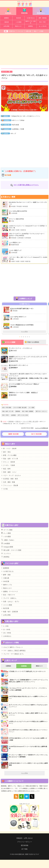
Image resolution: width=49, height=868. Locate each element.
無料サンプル (7, 585)
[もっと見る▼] (43, 26)
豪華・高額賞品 (43, 18)
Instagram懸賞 (7, 547)
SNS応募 (5, 581)
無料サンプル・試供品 (31, 22)
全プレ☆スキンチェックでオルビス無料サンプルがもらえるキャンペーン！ (28, 706)
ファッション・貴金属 (10, 485)
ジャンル (20, 31)
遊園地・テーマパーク (10, 591)
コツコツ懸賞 (7, 605)
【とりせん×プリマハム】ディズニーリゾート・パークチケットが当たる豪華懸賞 (28, 689)
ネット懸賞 (31, 408)
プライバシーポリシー (24, 842)
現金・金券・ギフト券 (8, 411)
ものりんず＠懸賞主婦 (42, 428)
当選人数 (28, 31)
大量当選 (6, 22)
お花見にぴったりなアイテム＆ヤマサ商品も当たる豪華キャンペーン (28, 722)
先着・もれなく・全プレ (10, 601)
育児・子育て (43, 22)
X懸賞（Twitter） (8, 540)
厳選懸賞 (6, 18)
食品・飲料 (6, 469)
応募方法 (12, 31)
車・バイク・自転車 (9, 448)
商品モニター (18, 26)
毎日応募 (18, 18)
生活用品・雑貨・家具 (10, 479)
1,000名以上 (6, 636)
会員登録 (13, 415)
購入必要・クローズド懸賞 (11, 550)
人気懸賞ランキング (25, 299)
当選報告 (8, 11)
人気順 (41, 31)
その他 (4, 489)
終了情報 (24, 849)
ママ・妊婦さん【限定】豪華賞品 (13, 651)
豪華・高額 (6, 575)
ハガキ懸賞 (18, 22)
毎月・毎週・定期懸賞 (28, 411)
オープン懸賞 (7, 530)
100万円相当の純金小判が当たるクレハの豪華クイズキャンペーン (28, 697)
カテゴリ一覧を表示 (46, 3)
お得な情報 (6, 26)
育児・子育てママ (8, 595)
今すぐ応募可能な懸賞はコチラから (26, 185)
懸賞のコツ (41, 11)
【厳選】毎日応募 (13, 434)
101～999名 (6, 633)
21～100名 (6, 629)
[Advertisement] (24, 49)
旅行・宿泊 (6, 452)
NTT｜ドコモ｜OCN (23, 415)
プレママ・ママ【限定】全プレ (13, 654)
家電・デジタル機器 (9, 455)
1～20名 (5, 626)
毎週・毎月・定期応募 (10, 612)
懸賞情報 (24, 11)
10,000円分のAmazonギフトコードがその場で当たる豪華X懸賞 (28, 747)
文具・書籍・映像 (8, 482)
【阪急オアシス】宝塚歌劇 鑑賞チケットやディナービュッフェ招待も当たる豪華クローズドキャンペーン (28, 681)
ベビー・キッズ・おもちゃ (11, 475)
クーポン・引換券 (8, 465)
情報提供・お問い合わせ (25, 838)
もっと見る (24, 332)
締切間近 (31, 26)
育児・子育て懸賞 (7, 408)
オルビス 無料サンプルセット (12, 647)
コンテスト (6, 553)
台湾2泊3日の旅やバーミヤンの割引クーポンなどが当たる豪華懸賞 (28, 764)
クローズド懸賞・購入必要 (20, 408)
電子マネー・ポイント (41, 411)
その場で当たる (31, 18)
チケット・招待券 (8, 462)
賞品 (35, 31)
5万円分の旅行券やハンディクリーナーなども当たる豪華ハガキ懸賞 (28, 739)
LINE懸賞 (6, 543)
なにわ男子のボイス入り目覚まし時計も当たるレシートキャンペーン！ (28, 731)
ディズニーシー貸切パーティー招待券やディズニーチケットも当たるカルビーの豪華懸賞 (28, 756)
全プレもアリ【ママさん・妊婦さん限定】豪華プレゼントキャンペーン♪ (28, 714)
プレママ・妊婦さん (9, 598)
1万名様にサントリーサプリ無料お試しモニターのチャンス (27, 671)
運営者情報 (25, 845)
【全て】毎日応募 (36, 434)
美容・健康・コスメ (9, 472)
